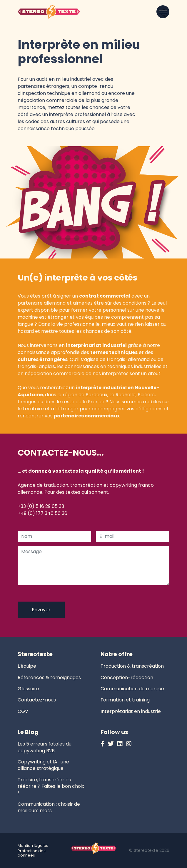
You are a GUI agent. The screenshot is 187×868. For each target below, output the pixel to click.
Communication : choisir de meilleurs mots (49, 807)
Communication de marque (132, 689)
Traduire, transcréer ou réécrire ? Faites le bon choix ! (51, 786)
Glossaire (28, 689)
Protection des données (32, 853)
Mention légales (33, 846)
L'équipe (27, 666)
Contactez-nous (37, 700)
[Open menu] (163, 12)
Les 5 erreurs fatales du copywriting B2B (45, 747)
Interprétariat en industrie (131, 711)
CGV (23, 711)
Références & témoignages (49, 678)
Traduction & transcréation (132, 666)
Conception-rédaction (127, 678)
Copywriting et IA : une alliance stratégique (43, 765)
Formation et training (125, 700)
